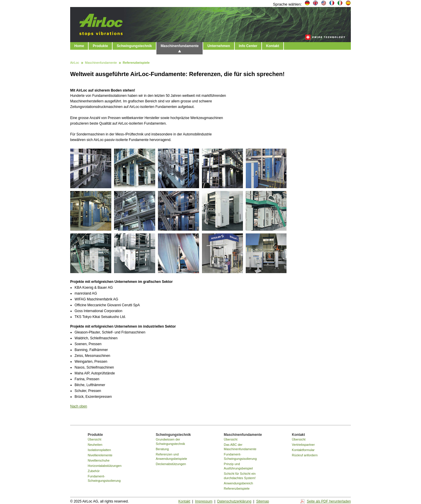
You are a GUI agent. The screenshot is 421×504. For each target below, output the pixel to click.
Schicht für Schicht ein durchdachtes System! (240, 476)
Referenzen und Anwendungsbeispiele (171, 456)
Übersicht (94, 439)
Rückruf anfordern (305, 455)
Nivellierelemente (100, 455)
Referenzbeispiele (237, 488)
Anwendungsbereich (239, 483)
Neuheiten (95, 445)
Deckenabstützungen (171, 464)
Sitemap (263, 501)
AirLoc (75, 63)
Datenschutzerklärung (234, 501)
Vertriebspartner (303, 445)
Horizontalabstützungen (105, 466)
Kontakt (273, 46)
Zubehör (94, 471)
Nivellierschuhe (99, 460)
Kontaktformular (303, 450)
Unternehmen (219, 46)
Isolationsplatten (99, 450)
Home (79, 46)
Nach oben (79, 406)
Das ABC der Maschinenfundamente (240, 447)
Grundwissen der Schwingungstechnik (170, 442)
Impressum (204, 501)
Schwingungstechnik (134, 46)
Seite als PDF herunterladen (329, 501)
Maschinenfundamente (180, 46)
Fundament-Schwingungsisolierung (104, 478)
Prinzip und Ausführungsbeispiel (238, 466)
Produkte (100, 46)
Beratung (162, 449)
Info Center (248, 46)
